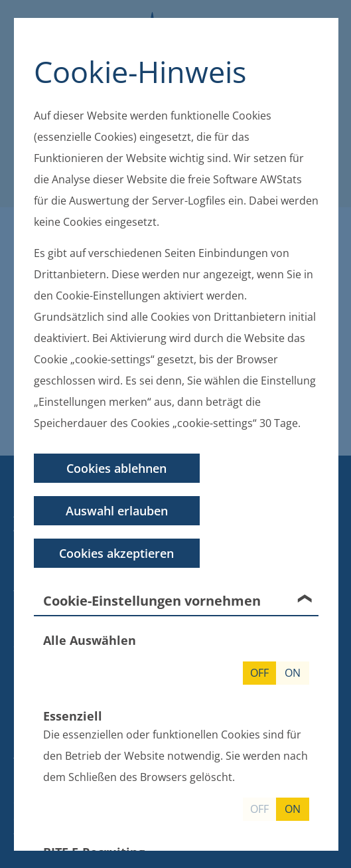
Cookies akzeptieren (116, 553)
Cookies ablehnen (116, 468)
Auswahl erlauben (116, 510)
